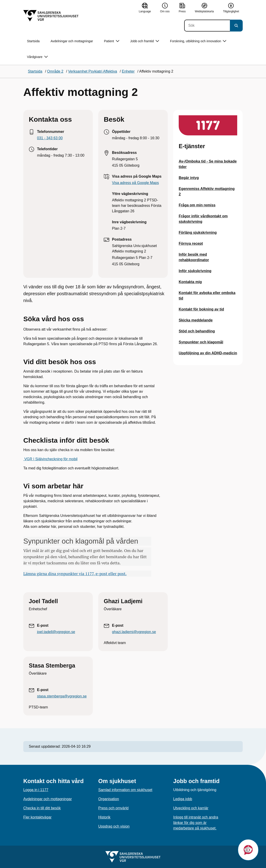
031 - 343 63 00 (50, 138)
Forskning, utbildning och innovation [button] (198, 41)
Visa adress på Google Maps (135, 183)
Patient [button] (112, 41)
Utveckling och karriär (191, 808)
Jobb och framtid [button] (145, 41)
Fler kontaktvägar (37, 817)
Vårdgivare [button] (37, 57)
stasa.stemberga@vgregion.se (62, 696)
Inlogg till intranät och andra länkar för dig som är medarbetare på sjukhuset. (196, 823)
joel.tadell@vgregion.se (56, 632)
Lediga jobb (183, 799)
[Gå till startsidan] (51, 16)
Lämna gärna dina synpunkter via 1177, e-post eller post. (75, 573)
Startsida (33, 41)
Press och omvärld (113, 808)
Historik (104, 817)
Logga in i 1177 (36, 790)
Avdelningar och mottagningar (72, 41)
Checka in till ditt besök (42, 808)
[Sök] (207, 26)
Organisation (109, 799)
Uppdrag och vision (114, 826)
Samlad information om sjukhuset (125, 790)
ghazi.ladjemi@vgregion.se (134, 632)
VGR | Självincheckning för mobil (50, 459)
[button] (248, 850)
